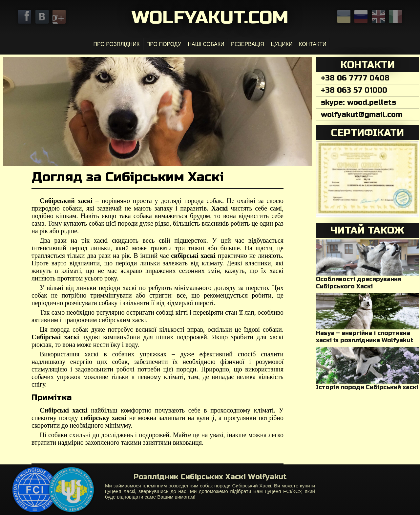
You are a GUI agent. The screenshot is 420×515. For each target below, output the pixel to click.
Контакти (313, 44)
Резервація (248, 44)
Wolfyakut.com (210, 17)
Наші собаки (206, 44)
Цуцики (282, 44)
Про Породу (164, 44)
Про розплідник (116, 44)
